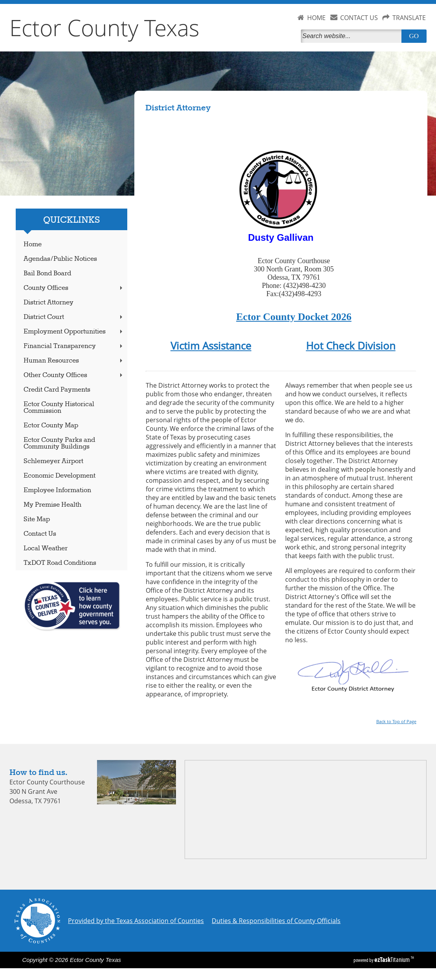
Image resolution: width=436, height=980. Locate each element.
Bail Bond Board (47, 274)
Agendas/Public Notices (60, 259)
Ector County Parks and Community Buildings (59, 443)
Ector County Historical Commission (59, 408)
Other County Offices (74, 375)
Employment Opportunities (74, 332)
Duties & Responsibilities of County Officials (276, 921)
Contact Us (40, 534)
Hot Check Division (351, 346)
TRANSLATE (409, 18)
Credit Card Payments (57, 390)
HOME (316, 18)
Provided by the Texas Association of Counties (136, 921)
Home (33, 245)
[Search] (353, 36)
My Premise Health (52, 505)
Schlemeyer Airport (53, 461)
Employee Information (57, 490)
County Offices (74, 288)
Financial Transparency (74, 346)
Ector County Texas (104, 27)
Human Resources (74, 361)
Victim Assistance (211, 346)
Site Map (37, 519)
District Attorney (49, 303)
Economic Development (60, 476)
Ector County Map (51, 426)
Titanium (393, 960)
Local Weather (46, 549)
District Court (74, 317)
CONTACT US (359, 18)
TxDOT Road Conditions (60, 563)
